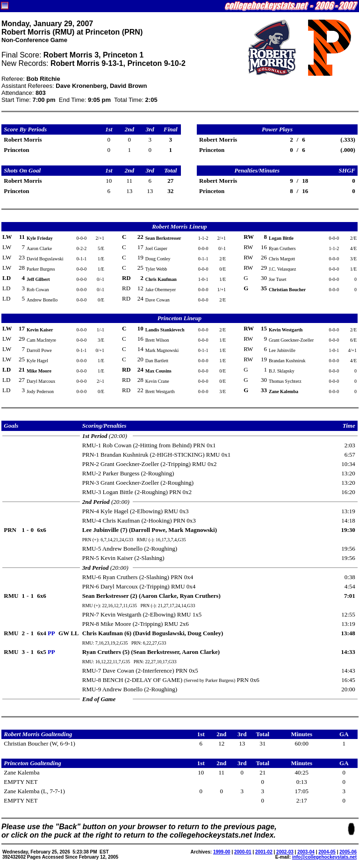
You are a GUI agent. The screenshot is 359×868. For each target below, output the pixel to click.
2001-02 (264, 852)
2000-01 (243, 852)
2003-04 (306, 852)
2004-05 (327, 852)
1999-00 (222, 852)
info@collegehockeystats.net (324, 857)
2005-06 (348, 852)
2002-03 (285, 852)
